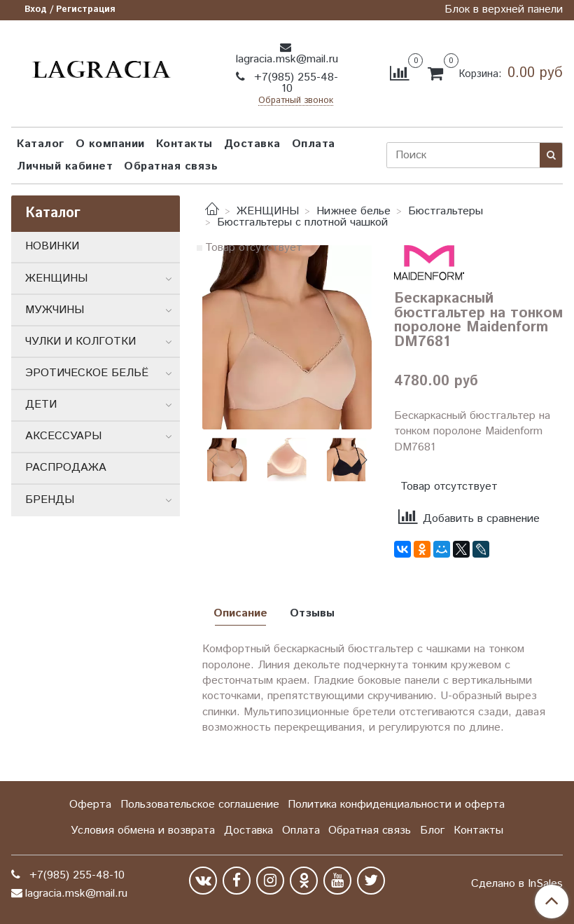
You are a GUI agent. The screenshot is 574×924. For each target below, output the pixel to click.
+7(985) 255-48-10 (294, 83)
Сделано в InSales (517, 884)
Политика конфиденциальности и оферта (396, 805)
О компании (110, 144)
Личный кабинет (65, 166)
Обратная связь (171, 166)
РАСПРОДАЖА (66, 468)
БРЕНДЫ (50, 500)
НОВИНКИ (52, 246)
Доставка (252, 144)
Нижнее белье (353, 211)
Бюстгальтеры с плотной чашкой (302, 222)
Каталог (41, 144)
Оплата (314, 144)
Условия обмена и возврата (143, 830)
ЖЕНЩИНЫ (268, 211)
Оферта (90, 805)
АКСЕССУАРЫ (63, 436)
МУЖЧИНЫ (55, 310)
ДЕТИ (41, 405)
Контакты (184, 144)
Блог (432, 830)
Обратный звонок (296, 101)
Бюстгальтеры (446, 211)
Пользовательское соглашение (200, 805)
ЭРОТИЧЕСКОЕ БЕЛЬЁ (87, 373)
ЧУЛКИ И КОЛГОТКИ (80, 342)
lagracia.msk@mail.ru (287, 59)
